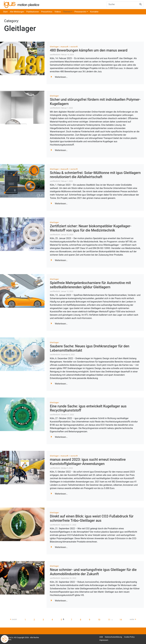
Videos (58, 12)
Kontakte (94, 12)
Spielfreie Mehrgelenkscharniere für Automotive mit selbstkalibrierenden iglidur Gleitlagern (90, 285)
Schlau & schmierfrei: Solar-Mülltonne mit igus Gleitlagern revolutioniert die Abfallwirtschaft (95, 175)
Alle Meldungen (17, 12)
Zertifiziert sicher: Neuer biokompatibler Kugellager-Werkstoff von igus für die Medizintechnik (91, 228)
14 (121, 620)
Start (5, 12)
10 (99, 620)
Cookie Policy (129, 637)
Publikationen (33, 12)
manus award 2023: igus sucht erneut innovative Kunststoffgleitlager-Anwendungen (88, 462)
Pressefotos (47, 12)
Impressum (104, 640)
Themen (67, 12)
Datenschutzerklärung (113, 637)
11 (109, 620)
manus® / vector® (69, 47)
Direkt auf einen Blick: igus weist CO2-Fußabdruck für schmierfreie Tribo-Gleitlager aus (92, 518)
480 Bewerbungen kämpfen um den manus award (89, 50)
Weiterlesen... (59, 77)
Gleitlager (54, 47)
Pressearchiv (80, 12)
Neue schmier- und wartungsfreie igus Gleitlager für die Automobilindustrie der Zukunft (93, 572)
